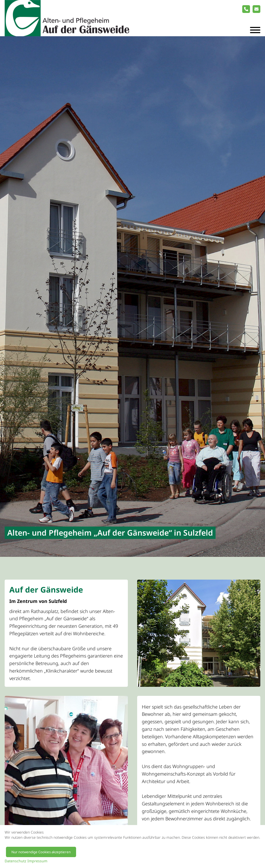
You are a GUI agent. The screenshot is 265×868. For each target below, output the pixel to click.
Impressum (37, 861)
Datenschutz (16, 861)
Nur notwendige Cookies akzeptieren (41, 852)
